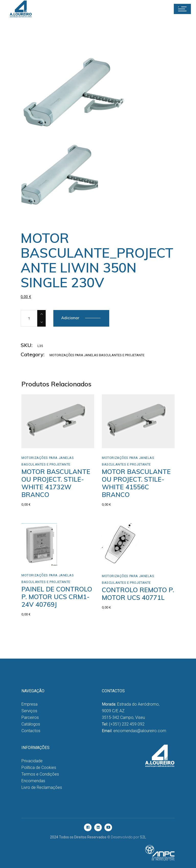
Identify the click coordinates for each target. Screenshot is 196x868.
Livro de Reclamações (42, 787)
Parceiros (30, 717)
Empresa (29, 704)
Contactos (31, 731)
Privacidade (32, 761)
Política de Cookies (39, 768)
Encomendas (33, 781)
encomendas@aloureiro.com (140, 731)
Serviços (29, 711)
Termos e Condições (40, 774)
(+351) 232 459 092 (127, 724)
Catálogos (31, 724)
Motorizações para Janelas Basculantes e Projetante (97, 355)
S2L (143, 837)
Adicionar (70, 318)
